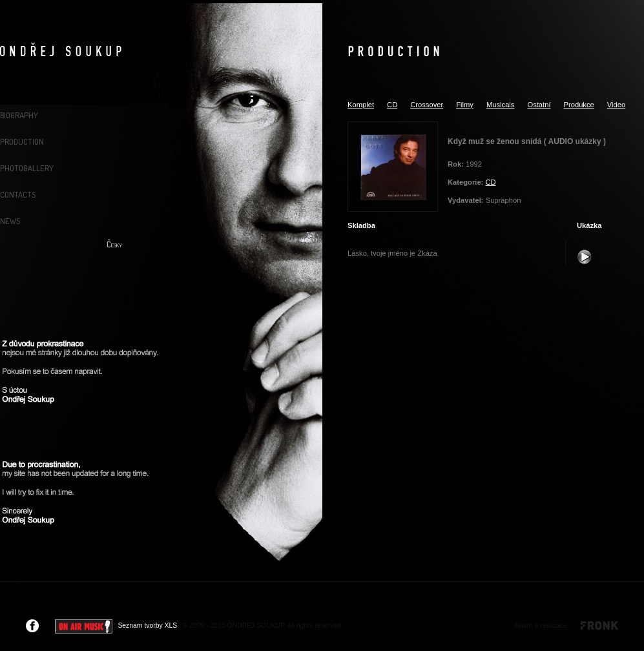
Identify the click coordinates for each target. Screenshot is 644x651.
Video (616, 105)
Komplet (361, 105)
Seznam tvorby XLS (147, 625)
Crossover (427, 105)
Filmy (465, 105)
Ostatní (539, 105)
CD (392, 105)
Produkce (579, 105)
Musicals (501, 105)
